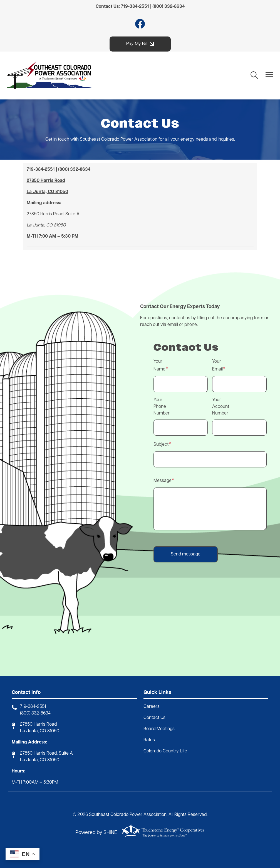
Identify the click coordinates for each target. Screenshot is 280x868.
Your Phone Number (162, 407)
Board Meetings (159, 729)
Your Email (217, 365)
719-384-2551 (33, 707)
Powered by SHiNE (96, 833)
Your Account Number (221, 407)
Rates (149, 740)
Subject (161, 445)
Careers (152, 707)
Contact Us (154, 718)
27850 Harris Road (38, 725)
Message (163, 481)
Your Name (159, 365)
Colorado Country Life (165, 751)
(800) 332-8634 (35, 713)
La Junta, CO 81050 (40, 731)
